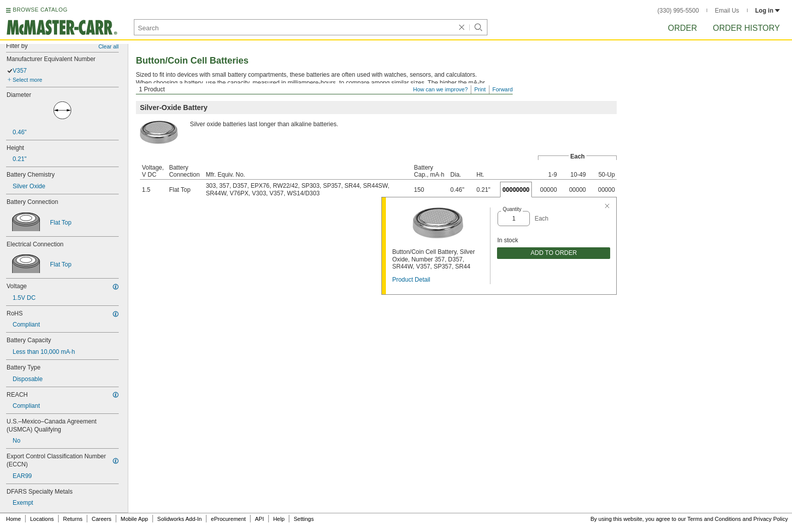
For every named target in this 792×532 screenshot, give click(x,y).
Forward (503, 89)
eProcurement (229, 519)
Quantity (512, 209)
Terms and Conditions (714, 519)
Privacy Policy (771, 519)
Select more (28, 80)
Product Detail (411, 280)
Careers (101, 519)
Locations (42, 519)
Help (279, 519)
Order (682, 28)
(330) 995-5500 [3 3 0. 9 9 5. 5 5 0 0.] (678, 11)
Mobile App (134, 519)
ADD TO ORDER (554, 253)
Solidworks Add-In (179, 519)
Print (480, 89)
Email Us (727, 11)
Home (13, 519)
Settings (304, 519)
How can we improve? (440, 89)
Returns (73, 519)
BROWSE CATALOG (40, 10)
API (260, 519)
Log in (768, 11)
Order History (746, 28)
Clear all (109, 46)
